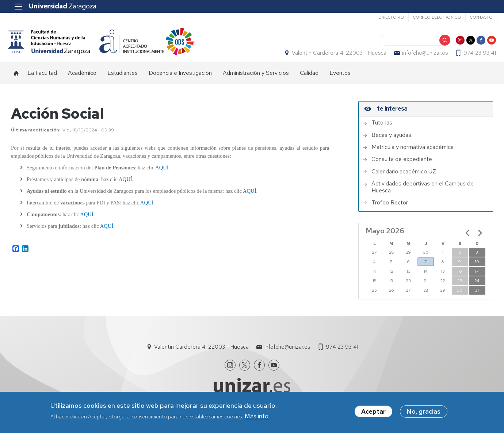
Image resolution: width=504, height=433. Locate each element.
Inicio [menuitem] (16, 81)
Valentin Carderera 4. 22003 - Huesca (336, 57)
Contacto (477, 17)
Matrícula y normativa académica (413, 154)
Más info (257, 416)
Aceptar (373, 412)
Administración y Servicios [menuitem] (256, 81)
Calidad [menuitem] (309, 81)
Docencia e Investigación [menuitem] (180, 81)
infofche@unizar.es (422, 57)
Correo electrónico (433, 17)
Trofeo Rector (390, 210)
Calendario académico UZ (404, 179)
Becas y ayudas (391, 142)
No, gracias (424, 412)
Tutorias (382, 130)
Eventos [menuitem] (340, 81)
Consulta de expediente (402, 167)
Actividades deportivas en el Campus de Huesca (423, 195)
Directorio (387, 17)
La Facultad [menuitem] (42, 81)
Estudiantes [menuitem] (123, 81)
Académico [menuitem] (82, 81)
